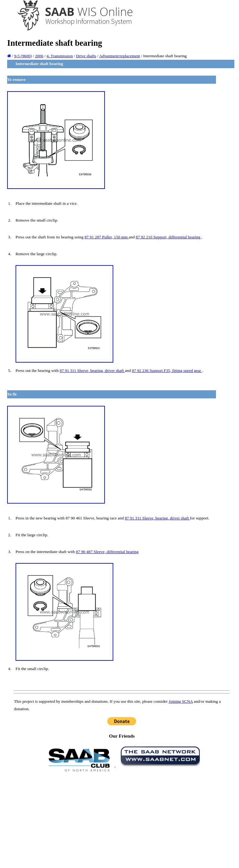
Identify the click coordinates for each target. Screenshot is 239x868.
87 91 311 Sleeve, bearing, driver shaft (92, 371)
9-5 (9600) (23, 56)
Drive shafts (86, 56)
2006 (39, 56)
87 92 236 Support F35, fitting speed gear (167, 371)
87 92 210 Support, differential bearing (169, 237)
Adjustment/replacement (120, 56)
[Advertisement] (122, 819)
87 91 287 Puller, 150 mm (106, 237)
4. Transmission (59, 56)
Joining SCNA (181, 701)
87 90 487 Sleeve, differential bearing (107, 552)
